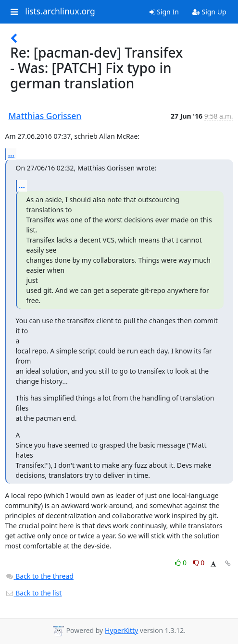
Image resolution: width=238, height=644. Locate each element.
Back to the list (34, 593)
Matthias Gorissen (45, 116)
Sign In (164, 12)
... (12, 154)
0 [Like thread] (182, 563)
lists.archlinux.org (60, 12)
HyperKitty (121, 630)
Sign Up (209, 12)
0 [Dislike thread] (199, 563)
